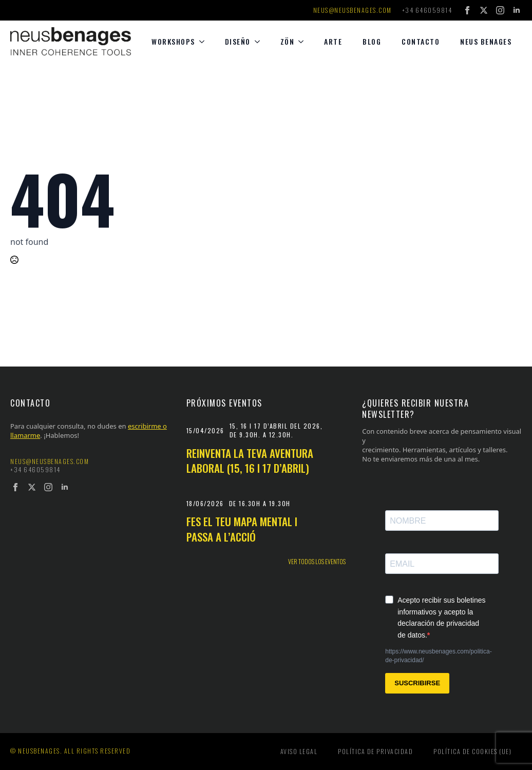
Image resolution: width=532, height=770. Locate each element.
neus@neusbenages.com (353, 10)
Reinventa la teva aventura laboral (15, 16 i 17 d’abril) (250, 461)
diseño (238, 41)
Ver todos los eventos (317, 562)
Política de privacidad (375, 751)
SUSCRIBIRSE (417, 683)
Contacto (421, 41)
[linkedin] (517, 10)
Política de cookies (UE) (472, 751)
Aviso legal (299, 751)
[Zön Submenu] (304, 42)
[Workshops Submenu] (205, 42)
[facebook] (467, 10)
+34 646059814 (427, 10)
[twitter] (484, 10)
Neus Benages (486, 41)
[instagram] (500, 10)
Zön (288, 41)
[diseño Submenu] (260, 42)
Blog (372, 41)
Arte (333, 41)
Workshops (173, 41)
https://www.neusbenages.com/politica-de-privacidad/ (438, 656)
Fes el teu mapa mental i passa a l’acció (242, 529)
